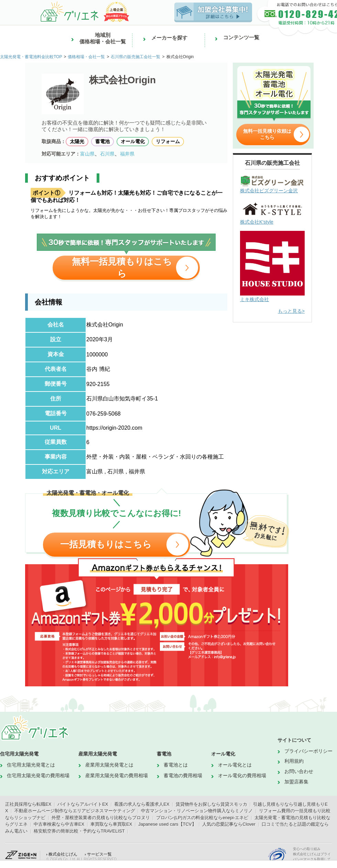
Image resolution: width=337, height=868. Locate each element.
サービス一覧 (99, 854)
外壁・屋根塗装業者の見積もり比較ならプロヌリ (101, 818)
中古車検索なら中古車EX (59, 824)
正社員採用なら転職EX (28, 804)
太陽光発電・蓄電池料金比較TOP (31, 57)
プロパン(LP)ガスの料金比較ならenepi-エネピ (202, 818)
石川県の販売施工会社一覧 (135, 57)
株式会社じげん (63, 854)
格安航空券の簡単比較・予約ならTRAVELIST (79, 831)
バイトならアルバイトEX (83, 804)
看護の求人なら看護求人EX (142, 804)
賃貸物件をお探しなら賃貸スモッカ (211, 804)
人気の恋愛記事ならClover (229, 824)
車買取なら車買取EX (111, 824)
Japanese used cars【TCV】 (167, 824)
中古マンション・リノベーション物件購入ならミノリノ (197, 811)
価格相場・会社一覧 (86, 57)
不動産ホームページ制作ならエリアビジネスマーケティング (75, 811)
